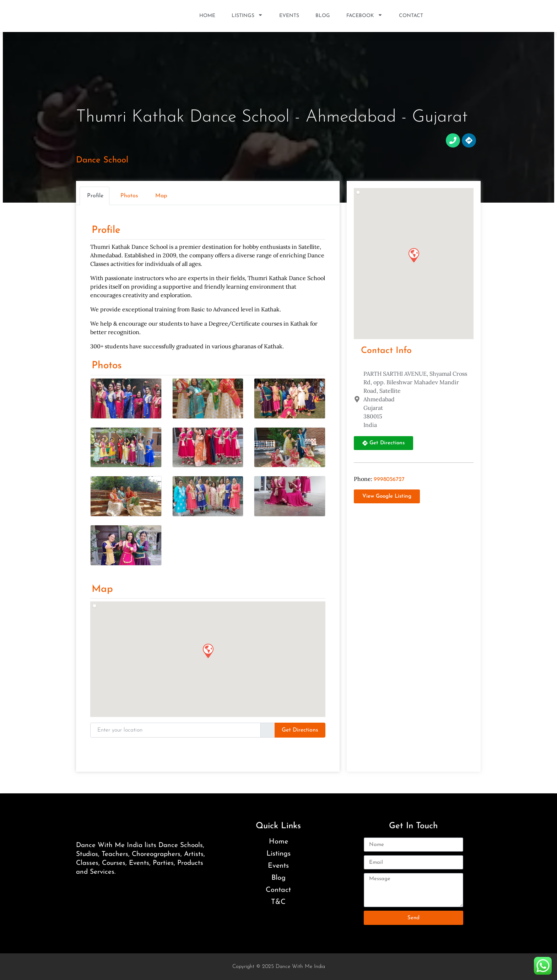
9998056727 (389, 480)
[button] (208, 650)
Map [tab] (161, 196)
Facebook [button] (364, 16)
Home (207, 16)
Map (102, 589)
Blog (323, 16)
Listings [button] (247, 16)
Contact (411, 16)
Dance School (102, 160)
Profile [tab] (95, 196)
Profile (106, 230)
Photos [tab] (129, 196)
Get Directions (300, 730)
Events (289, 16)
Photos (107, 366)
